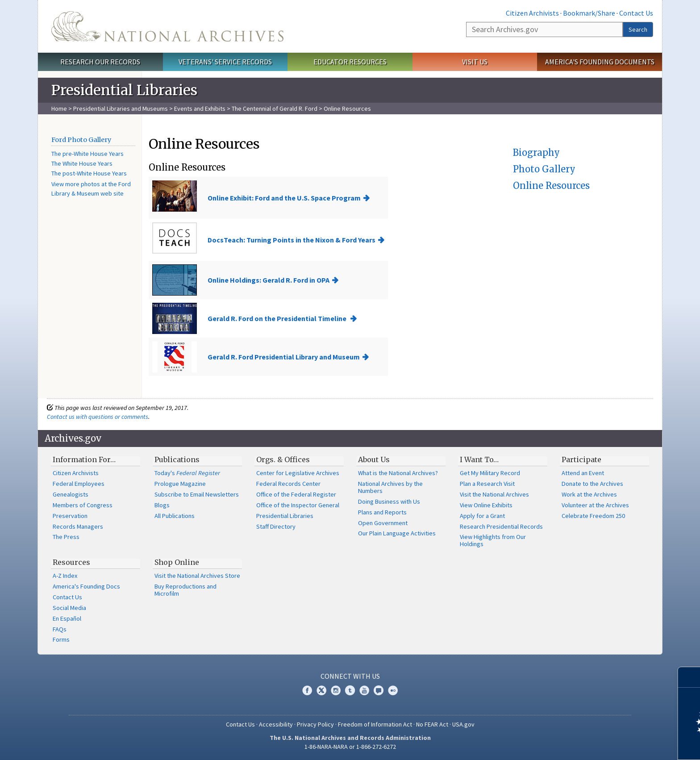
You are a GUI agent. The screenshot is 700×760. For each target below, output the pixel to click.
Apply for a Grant (482, 516)
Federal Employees (79, 484)
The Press (66, 537)
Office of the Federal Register (296, 494)
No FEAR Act (432, 724)
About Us (374, 459)
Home (59, 109)
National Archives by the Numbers (390, 487)
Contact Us (636, 13)
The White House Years (82, 163)
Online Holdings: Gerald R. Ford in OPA (269, 280)
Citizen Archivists (532, 13)
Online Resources (551, 186)
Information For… (84, 459)
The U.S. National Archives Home (167, 26)
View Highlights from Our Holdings (493, 540)
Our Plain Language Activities (397, 533)
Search (638, 29)
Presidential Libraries (285, 516)
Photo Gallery (544, 169)
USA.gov (463, 724)
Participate (581, 459)
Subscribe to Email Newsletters (197, 494)
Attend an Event (583, 473)
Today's (187, 473)
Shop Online (177, 562)
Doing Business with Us (389, 501)
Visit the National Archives (494, 494)
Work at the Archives (589, 494)
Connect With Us (350, 676)
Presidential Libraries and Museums (121, 109)
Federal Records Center (288, 484)
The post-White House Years (89, 173)
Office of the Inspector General (298, 505)
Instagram (336, 690)
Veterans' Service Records (225, 62)
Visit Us (475, 62)
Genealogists (71, 494)
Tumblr (350, 690)
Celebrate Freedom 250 (593, 516)
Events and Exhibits (200, 109)
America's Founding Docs (86, 586)
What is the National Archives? (398, 473)
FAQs (60, 629)
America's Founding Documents (600, 62)
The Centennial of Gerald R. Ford (275, 109)
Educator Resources (350, 62)
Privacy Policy (315, 724)
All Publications (175, 516)
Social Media (69, 608)
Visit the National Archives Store (197, 576)
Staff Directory (276, 526)
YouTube (364, 690)
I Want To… (479, 459)
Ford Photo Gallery (81, 140)
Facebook (307, 690)
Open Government (383, 523)
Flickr (393, 690)
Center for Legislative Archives (298, 473)
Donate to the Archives (592, 484)
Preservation (70, 516)
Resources (71, 562)
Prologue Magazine (180, 484)
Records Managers (78, 526)
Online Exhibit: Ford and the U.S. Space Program (284, 198)
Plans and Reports (382, 512)
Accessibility (276, 724)
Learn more (621, 744)
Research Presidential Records (501, 526)
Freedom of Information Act (375, 724)
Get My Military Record (490, 473)
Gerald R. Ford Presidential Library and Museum (284, 357)
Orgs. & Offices (283, 459)
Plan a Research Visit (487, 484)
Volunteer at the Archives (595, 505)
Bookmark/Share (589, 13)
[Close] (690, 677)
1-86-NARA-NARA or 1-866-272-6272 (350, 747)
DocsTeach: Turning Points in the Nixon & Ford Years (292, 240)
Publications (177, 459)
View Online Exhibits (486, 505)
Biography (536, 152)
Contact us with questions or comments (98, 417)
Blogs (162, 505)
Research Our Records (100, 62)
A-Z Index (65, 576)
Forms (61, 639)
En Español (67, 618)
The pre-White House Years (87, 154)
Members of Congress (83, 505)
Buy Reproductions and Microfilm (185, 590)
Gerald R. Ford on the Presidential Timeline (278, 318)
